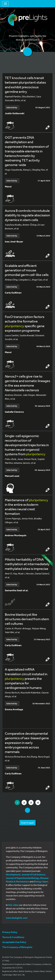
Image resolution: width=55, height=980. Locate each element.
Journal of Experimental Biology (23, 878)
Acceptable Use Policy (14, 942)
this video (13, 905)
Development (13, 874)
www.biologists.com (17, 918)
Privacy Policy (10, 932)
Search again (27, 823)
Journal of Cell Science (33, 874)
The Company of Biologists (17, 947)
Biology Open (41, 881)
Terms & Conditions (13, 937)
